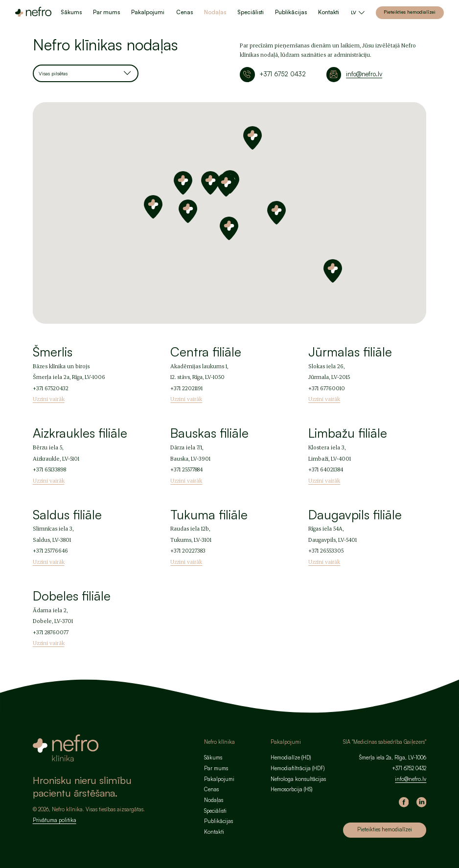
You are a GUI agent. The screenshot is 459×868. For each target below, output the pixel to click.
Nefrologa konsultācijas (298, 779)
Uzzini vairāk (49, 399)
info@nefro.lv (364, 74)
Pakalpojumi (148, 12)
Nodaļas (215, 12)
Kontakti (329, 12)
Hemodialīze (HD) (291, 757)
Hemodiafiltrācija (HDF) (298, 768)
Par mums (106, 12)
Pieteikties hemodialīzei (410, 12)
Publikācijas (291, 12)
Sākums (71, 12)
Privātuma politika (55, 820)
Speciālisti (251, 12)
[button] (226, 185)
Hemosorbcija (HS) (291, 789)
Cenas (184, 12)
